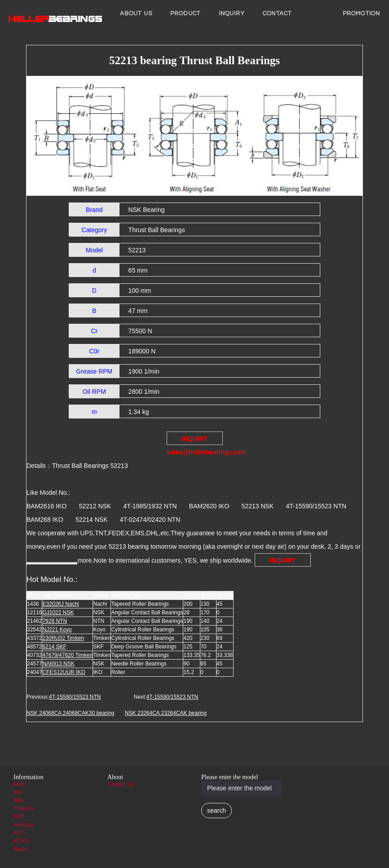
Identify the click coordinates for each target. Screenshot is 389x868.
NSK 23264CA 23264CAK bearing (166, 713)
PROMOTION (361, 13)
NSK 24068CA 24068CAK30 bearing (70, 713)
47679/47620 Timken (67, 655)
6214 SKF (54, 647)
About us (136, 13)
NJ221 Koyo (57, 630)
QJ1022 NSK (58, 612)
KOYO (21, 841)
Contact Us (121, 784)
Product (186, 13)
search (217, 811)
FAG (19, 784)
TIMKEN (24, 809)
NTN (19, 817)
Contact (277, 13)
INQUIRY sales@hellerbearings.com (195, 440)
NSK (19, 801)
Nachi (20, 849)
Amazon (23, 825)
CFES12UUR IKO (64, 672)
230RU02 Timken (63, 638)
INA (18, 793)
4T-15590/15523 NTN (75, 697)
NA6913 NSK (58, 664)
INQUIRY (232, 13)
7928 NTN (55, 621)
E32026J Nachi (60, 604)
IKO (18, 833)
